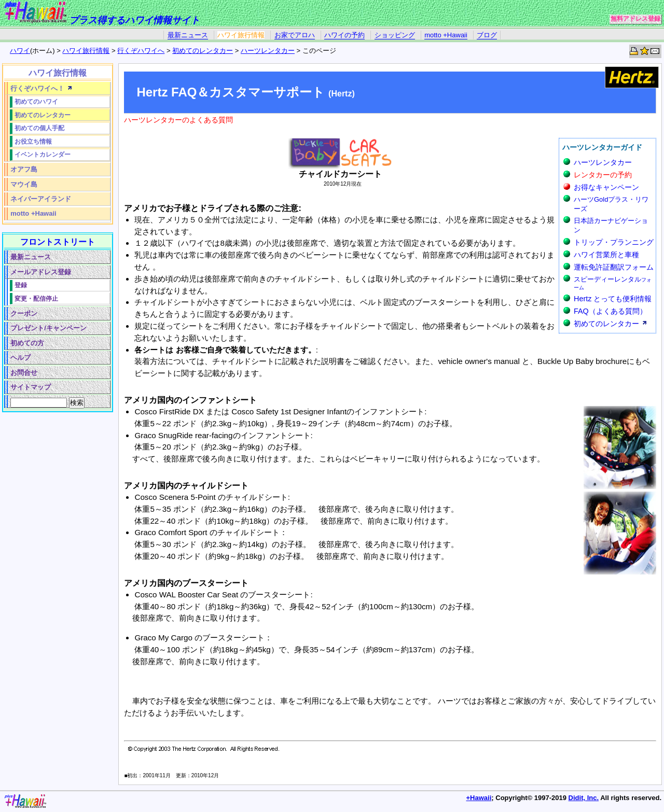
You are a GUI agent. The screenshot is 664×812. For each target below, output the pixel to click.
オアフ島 (24, 169)
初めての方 (27, 343)
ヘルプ (20, 358)
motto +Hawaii (446, 35)
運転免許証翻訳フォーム (614, 267)
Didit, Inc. (584, 798)
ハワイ (20, 51)
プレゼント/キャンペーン (49, 328)
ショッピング (395, 35)
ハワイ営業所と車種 (606, 255)
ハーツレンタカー (268, 51)
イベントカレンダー (43, 154)
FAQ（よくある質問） (610, 311)
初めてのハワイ (36, 101)
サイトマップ (31, 387)
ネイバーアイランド (41, 199)
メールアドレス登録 (41, 272)
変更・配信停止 (36, 298)
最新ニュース (188, 35)
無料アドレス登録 (635, 19)
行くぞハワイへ (141, 51)
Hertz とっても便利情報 (613, 299)
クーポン (24, 313)
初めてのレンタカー (203, 51)
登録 (21, 285)
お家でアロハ (295, 35)
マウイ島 (24, 184)
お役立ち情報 (33, 141)
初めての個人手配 (39, 128)
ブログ (487, 35)
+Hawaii (479, 798)
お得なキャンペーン (606, 187)
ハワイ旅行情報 (241, 35)
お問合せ (24, 373)
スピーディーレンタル (613, 283)
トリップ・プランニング (614, 242)
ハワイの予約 (344, 35)
